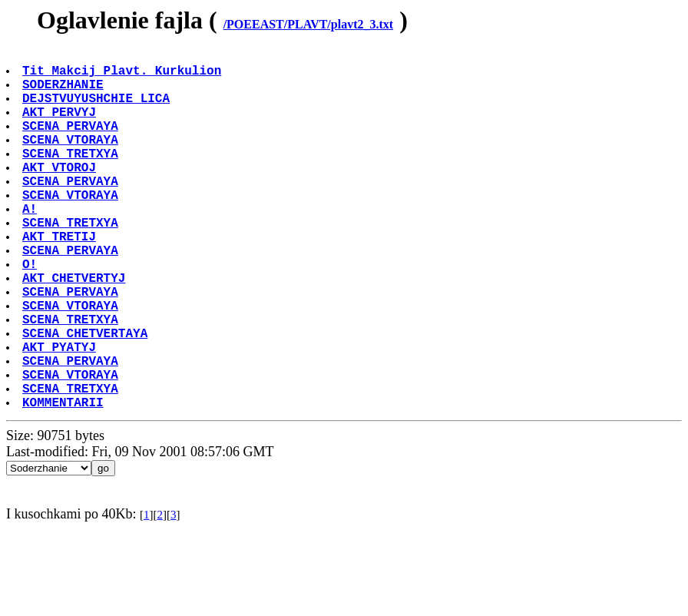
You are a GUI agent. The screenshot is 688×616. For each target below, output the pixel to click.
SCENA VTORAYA (72, 161)
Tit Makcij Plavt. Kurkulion (123, 76)
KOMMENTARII (64, 482)
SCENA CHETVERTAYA (86, 397)
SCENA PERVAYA (72, 144)
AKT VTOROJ (61, 194)
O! (31, 313)
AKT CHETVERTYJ (75, 330)
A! (31, 245)
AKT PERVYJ (61, 127)
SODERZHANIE (64, 93)
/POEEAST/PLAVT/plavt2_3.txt (309, 24)
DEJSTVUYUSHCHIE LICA (98, 110)
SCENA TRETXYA (72, 177)
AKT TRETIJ (61, 279)
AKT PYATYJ (61, 414)
